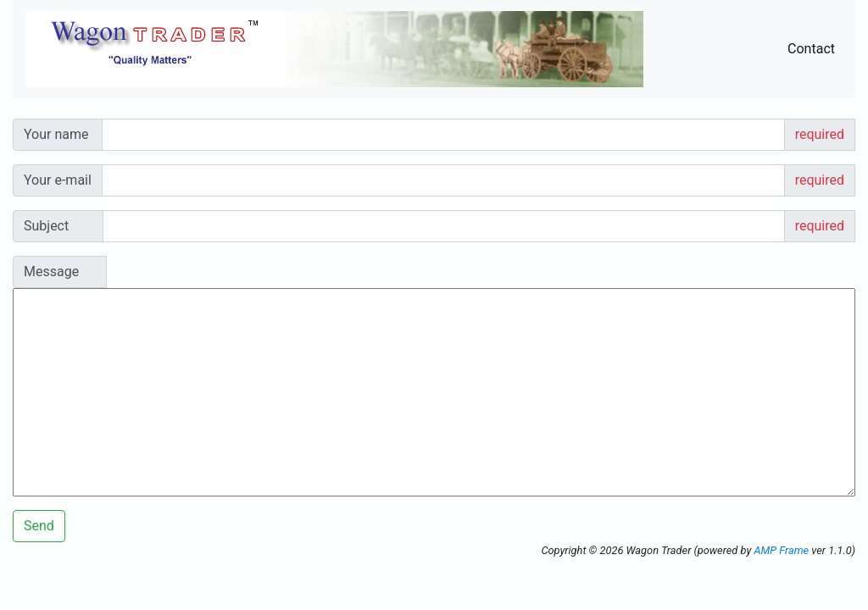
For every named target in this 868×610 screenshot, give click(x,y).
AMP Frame (781, 550)
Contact (811, 49)
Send (39, 526)
